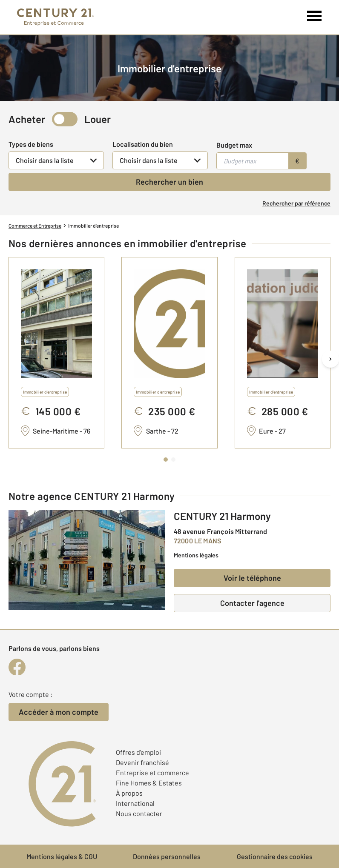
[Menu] (315, 16)
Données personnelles (167, 856)
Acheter (27, 119)
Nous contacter (139, 813)
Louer (98, 119)
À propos (129, 793)
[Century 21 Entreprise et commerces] (55, 17)
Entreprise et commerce (152, 772)
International (135, 803)
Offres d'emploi (138, 752)
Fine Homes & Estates (149, 783)
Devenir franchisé (142, 762)
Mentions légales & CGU (62, 856)
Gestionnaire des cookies (275, 856)
